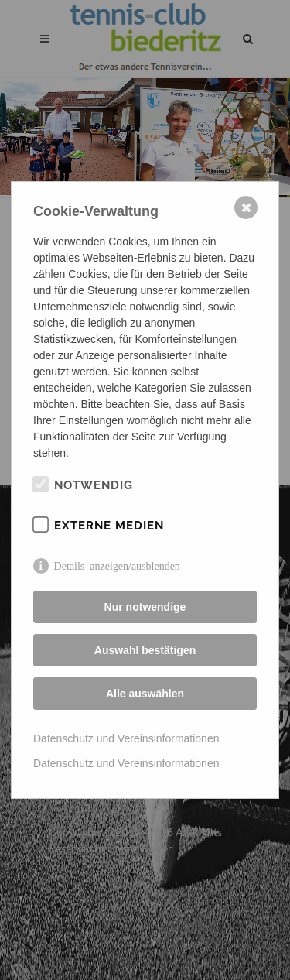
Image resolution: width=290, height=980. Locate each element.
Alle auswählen (145, 694)
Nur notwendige (145, 607)
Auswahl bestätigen (145, 650)
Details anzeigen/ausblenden (117, 565)
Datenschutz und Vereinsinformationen (126, 738)
